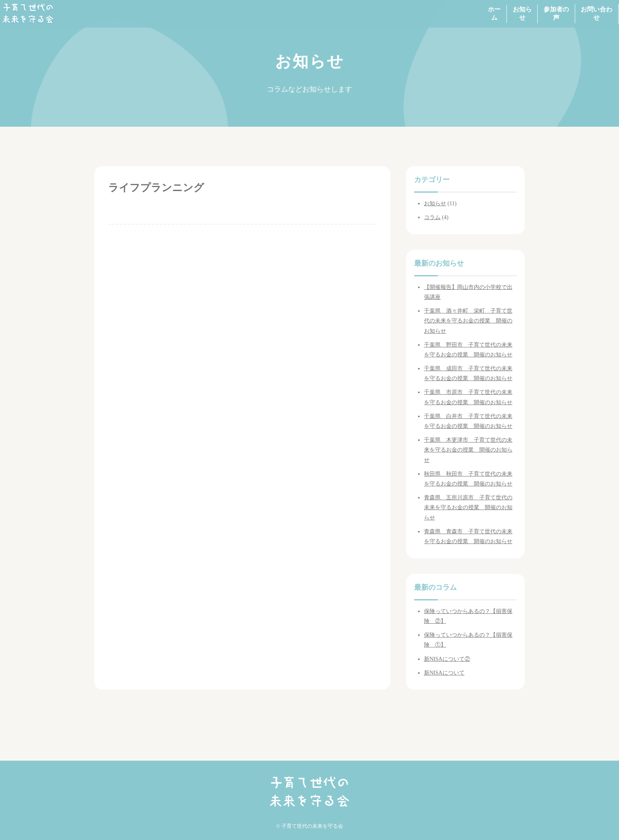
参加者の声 (519, 14)
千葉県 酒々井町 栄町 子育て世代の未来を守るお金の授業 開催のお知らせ (468, 321)
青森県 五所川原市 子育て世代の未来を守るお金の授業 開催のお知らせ (468, 507)
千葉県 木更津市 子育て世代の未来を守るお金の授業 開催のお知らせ (468, 450)
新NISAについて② (447, 659)
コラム (432, 217)
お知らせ (467, 14)
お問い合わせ (578, 14)
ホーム (420, 14)
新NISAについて (444, 673)
